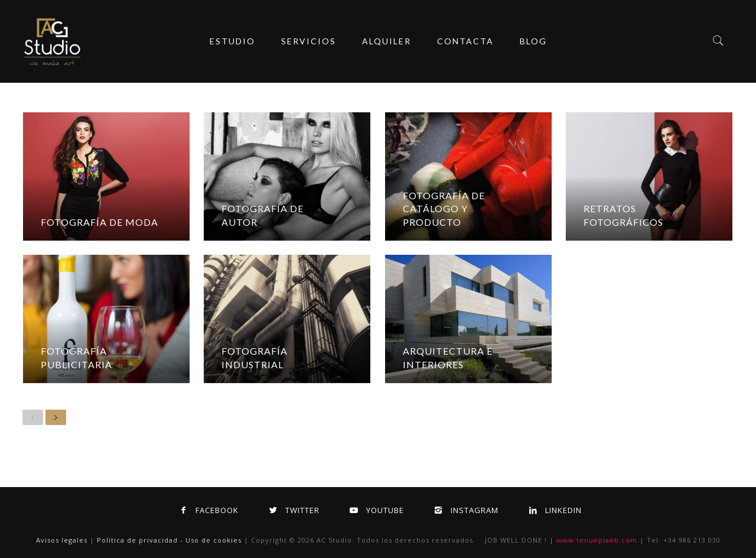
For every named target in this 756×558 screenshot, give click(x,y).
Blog (533, 41)
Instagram (464, 510)
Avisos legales (62, 540)
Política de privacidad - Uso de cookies (169, 540)
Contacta (465, 41)
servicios (309, 41)
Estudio (232, 41)
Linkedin (553, 510)
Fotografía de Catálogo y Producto (444, 209)
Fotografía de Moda (100, 222)
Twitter (292, 510)
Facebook (207, 510)
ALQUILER (387, 41)
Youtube (375, 510)
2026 (306, 540)
